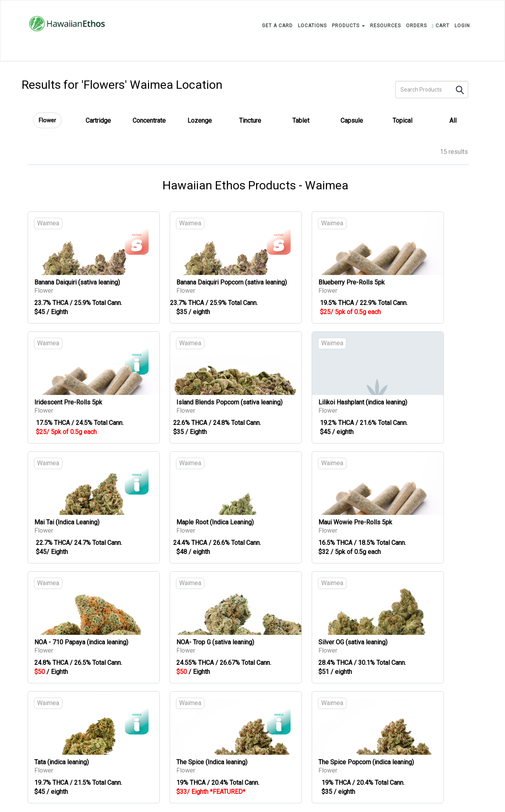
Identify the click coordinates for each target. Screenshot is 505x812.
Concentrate (149, 121)
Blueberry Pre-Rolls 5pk (352, 282)
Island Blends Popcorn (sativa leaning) (229, 402)
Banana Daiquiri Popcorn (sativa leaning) (232, 282)
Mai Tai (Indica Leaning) (67, 522)
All (453, 121)
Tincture (250, 121)
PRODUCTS (348, 26)
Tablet (301, 121)
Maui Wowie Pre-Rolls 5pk (355, 522)
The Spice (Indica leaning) (212, 762)
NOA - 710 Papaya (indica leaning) (81, 642)
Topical (402, 121)
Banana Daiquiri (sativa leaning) (77, 282)
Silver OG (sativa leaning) (353, 642)
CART (441, 26)
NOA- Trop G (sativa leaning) (215, 642)
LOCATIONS (312, 26)
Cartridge (98, 121)
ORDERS (416, 26)
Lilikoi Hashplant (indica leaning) (363, 402)
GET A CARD (277, 26)
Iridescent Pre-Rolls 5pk (68, 402)
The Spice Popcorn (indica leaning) (366, 762)
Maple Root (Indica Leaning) (215, 522)
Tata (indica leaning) (62, 762)
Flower (47, 120)
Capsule (352, 121)
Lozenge (200, 121)
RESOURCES (385, 26)
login (462, 26)
